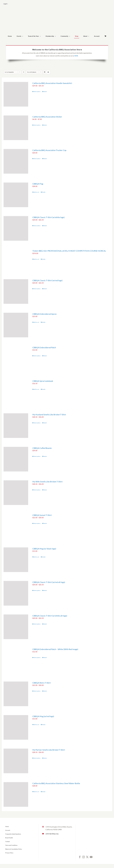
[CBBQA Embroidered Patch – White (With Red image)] (16, 660)
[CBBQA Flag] (16, 195)
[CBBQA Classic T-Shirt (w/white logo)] (16, 228)
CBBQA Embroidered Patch (44, 347)
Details (45, 92)
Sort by (9, 72)
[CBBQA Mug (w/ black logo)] (16, 560)
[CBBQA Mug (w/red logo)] (16, 727)
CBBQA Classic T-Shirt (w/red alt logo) (49, 582)
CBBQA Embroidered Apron (44, 314)
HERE (76, 56)
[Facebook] (80, 857)
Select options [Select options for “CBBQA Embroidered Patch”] (37, 356)
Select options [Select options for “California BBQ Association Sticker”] (37, 125)
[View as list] (48, 72)
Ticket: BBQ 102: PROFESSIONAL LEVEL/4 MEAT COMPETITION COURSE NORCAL (69, 251)
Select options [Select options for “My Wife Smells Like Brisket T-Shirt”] (37, 490)
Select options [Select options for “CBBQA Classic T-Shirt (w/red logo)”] (37, 289)
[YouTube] (91, 857)
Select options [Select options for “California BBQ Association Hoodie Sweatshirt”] (37, 92)
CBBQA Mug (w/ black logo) (44, 549)
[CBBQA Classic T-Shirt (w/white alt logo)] (16, 627)
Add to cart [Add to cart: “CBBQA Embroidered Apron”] (36, 322)
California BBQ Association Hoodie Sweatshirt (52, 83)
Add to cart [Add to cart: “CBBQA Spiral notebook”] (36, 389)
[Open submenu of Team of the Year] (41, 36)
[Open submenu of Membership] (56, 36)
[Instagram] (84, 857)
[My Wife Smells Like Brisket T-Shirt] (16, 493)
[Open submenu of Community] (70, 36)
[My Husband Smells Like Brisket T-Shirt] (16, 426)
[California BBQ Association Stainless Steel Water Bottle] (16, 794)
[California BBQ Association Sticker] (16, 128)
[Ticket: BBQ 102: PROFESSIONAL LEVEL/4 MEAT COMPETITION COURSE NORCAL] (16, 260)
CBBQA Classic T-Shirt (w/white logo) (48, 217)
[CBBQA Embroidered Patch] (16, 359)
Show (32, 72)
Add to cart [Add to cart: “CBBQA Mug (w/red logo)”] (36, 725)
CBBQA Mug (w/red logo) (43, 716)
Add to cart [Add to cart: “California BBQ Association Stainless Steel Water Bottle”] (36, 792)
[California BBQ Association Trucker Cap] (16, 161)
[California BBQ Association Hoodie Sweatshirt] (16, 94)
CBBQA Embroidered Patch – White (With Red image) (55, 649)
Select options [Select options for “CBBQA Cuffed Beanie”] (37, 456)
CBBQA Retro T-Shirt (42, 683)
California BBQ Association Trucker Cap (49, 150)
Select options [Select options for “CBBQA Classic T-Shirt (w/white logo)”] (37, 226)
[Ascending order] (24, 72)
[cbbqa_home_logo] (57, 10)
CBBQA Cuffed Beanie (42, 448)
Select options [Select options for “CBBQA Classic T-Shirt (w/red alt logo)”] (37, 590)
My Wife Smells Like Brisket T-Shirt (47, 482)
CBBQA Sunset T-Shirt (42, 515)
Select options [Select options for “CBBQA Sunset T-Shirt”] (37, 523)
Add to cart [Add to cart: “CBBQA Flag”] (36, 192)
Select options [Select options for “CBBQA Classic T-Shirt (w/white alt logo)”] (37, 624)
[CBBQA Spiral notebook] (16, 392)
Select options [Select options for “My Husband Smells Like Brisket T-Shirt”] (37, 423)
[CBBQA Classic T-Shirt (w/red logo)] (16, 292)
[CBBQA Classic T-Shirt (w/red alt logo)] (16, 593)
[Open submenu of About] (89, 36)
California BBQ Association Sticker (47, 117)
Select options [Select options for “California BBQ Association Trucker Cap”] (37, 159)
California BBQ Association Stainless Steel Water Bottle (56, 783)
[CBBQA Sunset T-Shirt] (16, 526)
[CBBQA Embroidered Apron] (16, 325)
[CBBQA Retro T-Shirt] (16, 694)
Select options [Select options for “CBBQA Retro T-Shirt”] (37, 691)
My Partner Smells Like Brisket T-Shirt (49, 750)
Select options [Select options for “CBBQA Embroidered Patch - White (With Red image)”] (37, 658)
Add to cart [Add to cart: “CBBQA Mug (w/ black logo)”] (36, 557)
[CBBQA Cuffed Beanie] (16, 459)
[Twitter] (87, 857)
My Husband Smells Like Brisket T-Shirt (49, 415)
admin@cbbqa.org (52, 834)
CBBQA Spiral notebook (43, 381)
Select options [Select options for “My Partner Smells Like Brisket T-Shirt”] (37, 758)
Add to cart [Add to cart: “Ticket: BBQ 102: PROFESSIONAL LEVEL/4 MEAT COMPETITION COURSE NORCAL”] (36, 259)
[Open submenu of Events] (23, 36)
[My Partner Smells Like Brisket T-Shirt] (16, 761)
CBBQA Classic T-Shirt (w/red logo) (47, 280)
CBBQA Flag (38, 184)
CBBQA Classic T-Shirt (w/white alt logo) (50, 616)
